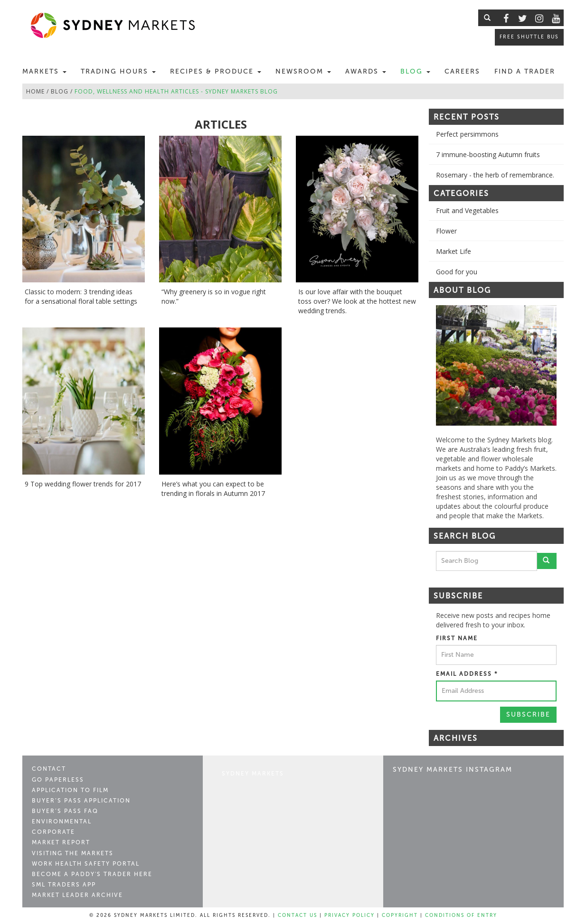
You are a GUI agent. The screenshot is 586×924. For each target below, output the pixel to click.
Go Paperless (58, 780)
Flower (446, 231)
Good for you (457, 272)
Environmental (62, 821)
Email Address (467, 674)
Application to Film (70, 790)
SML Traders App (64, 885)
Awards (366, 71)
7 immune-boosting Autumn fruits (488, 154)
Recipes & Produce (216, 71)
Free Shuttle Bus (529, 37)
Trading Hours (118, 71)
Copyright (400, 915)
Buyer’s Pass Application (81, 801)
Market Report (61, 842)
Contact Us (298, 915)
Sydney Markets (253, 774)
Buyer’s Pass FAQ (65, 811)
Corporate (53, 832)
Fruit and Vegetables (467, 210)
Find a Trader (525, 71)
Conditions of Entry (461, 915)
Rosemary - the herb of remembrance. (495, 175)
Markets (44, 71)
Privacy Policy (350, 915)
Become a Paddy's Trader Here (92, 874)
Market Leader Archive (77, 895)
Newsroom (303, 71)
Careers (462, 71)
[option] (496, 365)
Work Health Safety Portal (86, 864)
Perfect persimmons (467, 134)
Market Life (454, 251)
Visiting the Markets (73, 853)
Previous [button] (429, 365)
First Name (457, 638)
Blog (415, 71)
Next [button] (564, 365)
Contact (49, 769)
